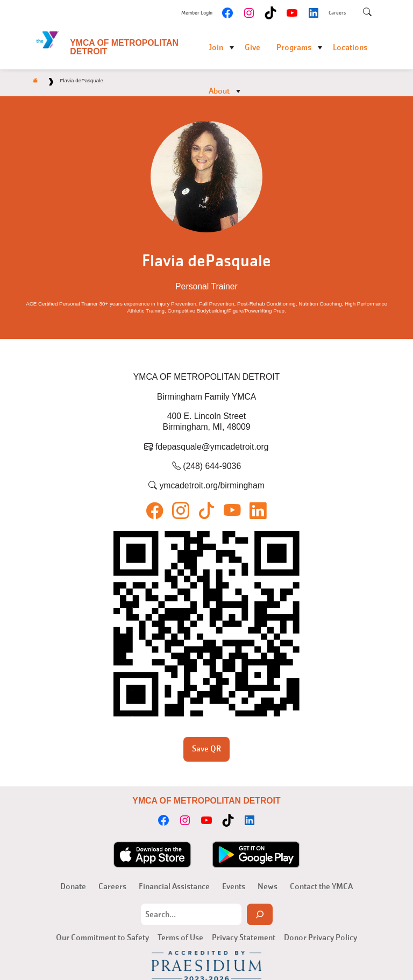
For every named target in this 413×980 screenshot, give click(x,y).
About (219, 91)
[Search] (260, 914)
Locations (350, 47)
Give (252, 47)
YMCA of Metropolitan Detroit (124, 47)
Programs (294, 47)
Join (216, 47)
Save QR (206, 749)
